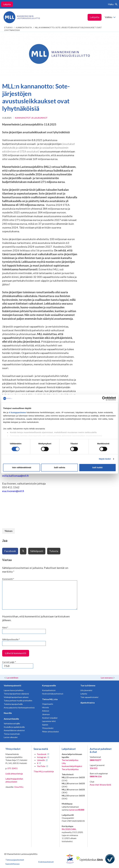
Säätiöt (45, 725)
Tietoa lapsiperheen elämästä (16, 694)
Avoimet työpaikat (50, 718)
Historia (45, 707)
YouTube (41, 766)
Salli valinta (59, 467)
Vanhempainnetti (12, 685)
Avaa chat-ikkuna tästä (100, 785)
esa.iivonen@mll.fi (13, 491)
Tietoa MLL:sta (50, 699)
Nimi (5, 627)
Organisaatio (48, 704)
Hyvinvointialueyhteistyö (53, 694)
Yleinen (8, 531)
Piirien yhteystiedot (50, 732)
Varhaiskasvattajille (12, 723)
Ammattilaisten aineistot (14, 730)
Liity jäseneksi (86, 690)
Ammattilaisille (11, 719)
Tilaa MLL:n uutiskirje (44, 771)
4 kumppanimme (18, 412)
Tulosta (54, 551)
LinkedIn (41, 760)
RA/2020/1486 (69, 829)
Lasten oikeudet (11, 737)
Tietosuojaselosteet (15, 860)
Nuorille (8, 713)
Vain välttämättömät (22, 467)
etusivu (8, 27)
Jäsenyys (46, 714)
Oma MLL (19, 787)
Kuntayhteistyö (49, 690)
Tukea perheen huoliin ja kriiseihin (18, 701)
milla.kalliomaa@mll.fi (15, 476)
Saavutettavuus (13, 864)
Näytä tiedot (105, 459)
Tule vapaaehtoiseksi (89, 697)
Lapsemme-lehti (49, 721)
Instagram (42, 757)
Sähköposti (37, 551)
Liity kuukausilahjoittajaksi (72, 765)
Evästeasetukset (46, 862)
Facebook (10, 551)
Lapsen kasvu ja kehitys (14, 690)
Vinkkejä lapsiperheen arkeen (16, 697)
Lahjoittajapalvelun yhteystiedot (14, 780)
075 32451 (13, 768)
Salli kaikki (97, 467)
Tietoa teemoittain (12, 734)
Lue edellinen (12, 678)
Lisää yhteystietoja (14, 774)
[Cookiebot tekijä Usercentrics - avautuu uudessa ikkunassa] (104, 398)
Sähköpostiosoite (11, 639)
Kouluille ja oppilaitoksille (14, 727)
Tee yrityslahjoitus (70, 769)
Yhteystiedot (48, 728)
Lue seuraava (107, 678)
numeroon (76, 810)
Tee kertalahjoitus (70, 760)
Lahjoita (7, 4)
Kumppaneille (49, 685)
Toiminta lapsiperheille (13, 704)
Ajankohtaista (24, 27)
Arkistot (46, 711)
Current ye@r (9, 662)
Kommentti (8, 579)
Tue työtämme (88, 685)
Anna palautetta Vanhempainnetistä (19, 708)
